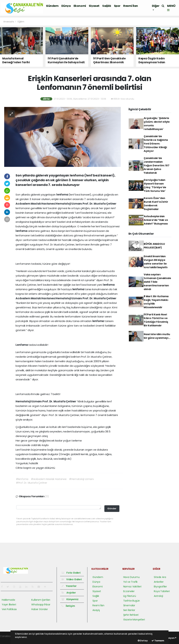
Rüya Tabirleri (162, 591)
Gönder (112, 509)
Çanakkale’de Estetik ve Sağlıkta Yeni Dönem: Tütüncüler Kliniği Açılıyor (156, 144)
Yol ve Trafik (130, 582)
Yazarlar (69, 586)
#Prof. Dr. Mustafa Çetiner (32, 483)
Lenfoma (22, 345)
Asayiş (96, 610)
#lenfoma (22, 479)
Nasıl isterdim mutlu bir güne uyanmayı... (157, 336)
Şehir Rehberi (131, 615)
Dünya (66, 6)
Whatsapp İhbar (41, 605)
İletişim (68, 606)
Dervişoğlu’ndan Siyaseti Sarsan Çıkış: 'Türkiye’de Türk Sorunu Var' (155, 185)
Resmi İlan (131, 6)
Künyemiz (70, 599)
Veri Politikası (9, 609)
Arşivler (69, 593)
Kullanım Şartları (41, 600)
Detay (143, 641)
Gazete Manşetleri (134, 620)
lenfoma (62, 195)
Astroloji (158, 596)
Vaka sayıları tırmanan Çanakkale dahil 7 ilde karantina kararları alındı (157, 282)
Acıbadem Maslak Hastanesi (36, 204)
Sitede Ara (160, 577)
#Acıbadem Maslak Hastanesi (49, 479)
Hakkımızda (8, 600)
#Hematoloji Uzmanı (81, 479)
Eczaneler (129, 591)
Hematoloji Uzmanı (69, 204)
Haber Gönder (40, 609)
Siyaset (94, 6)
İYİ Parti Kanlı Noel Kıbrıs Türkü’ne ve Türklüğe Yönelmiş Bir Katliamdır (156, 320)
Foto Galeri (71, 573)
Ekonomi (80, 6)
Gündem (52, 6)
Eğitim (21, 22)
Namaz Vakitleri (132, 587)
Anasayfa (9, 22)
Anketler (159, 582)
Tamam (158, 641)
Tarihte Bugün (132, 601)
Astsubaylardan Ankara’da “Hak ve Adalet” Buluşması (156, 220)
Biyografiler (160, 587)
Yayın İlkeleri (9, 605)
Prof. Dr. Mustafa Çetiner (99, 204)
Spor (117, 6)
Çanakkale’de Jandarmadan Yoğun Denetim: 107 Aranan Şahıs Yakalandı (157, 165)
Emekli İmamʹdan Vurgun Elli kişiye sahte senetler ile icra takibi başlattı (156, 262)
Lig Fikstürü (130, 596)
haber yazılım (8, 640)
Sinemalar (129, 605)
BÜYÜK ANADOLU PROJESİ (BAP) (154, 246)
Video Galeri (72, 579)
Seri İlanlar (129, 610)
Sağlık (107, 6)
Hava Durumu (131, 577)
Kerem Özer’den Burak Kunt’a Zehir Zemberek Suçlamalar (156, 204)
